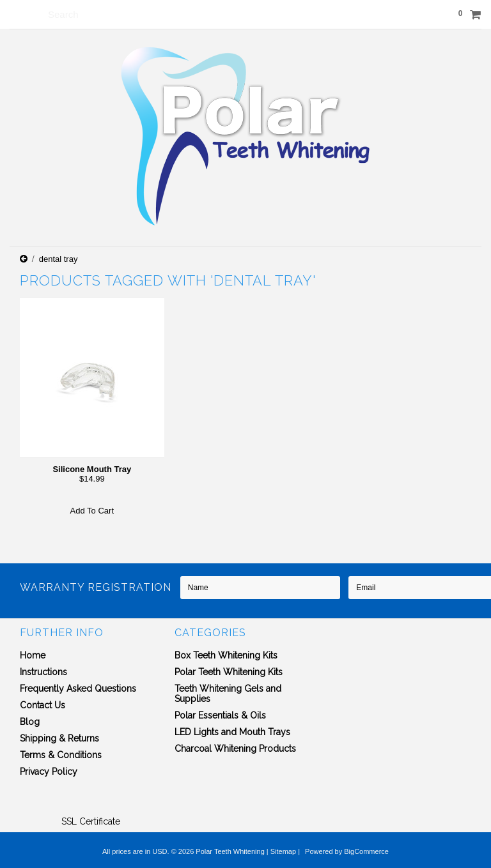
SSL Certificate (91, 821)
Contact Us (43, 705)
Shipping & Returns (59, 738)
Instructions (43, 672)
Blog (30, 722)
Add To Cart (92, 511)
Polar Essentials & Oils (220, 715)
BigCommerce (366, 851)
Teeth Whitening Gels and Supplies (228, 694)
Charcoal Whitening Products (235, 749)
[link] (91, 798)
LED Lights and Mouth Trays (232, 732)
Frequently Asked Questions (78, 689)
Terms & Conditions (61, 755)
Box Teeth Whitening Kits (226, 655)
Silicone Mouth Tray (92, 469)
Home (33, 655)
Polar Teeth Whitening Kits (229, 672)
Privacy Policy (49, 772)
